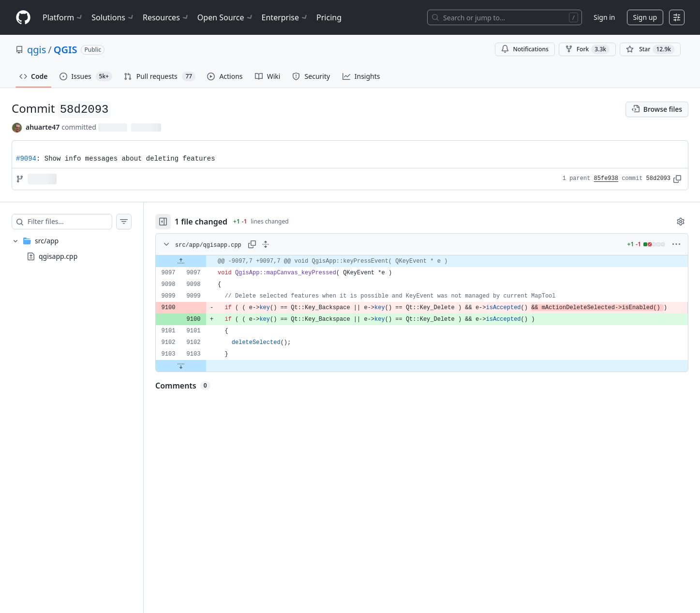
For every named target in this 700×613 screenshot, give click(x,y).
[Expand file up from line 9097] (181, 261)
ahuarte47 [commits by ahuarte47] (43, 127)
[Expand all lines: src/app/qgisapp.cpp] (266, 244)
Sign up (645, 17)
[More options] (676, 244)
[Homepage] (23, 18)
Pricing (329, 17)
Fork (587, 49)
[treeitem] (72, 249)
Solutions (113, 17)
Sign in (604, 17)
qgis (37, 50)
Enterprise (285, 17)
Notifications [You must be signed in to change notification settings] (525, 49)
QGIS (66, 50)
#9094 (26, 159)
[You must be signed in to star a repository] (650, 49)
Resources (166, 17)
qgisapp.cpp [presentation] (58, 256)
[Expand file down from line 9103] (181, 366)
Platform (63, 17)
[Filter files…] (70, 222)
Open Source (226, 17)
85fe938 (606, 179)
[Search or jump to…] (505, 17)
